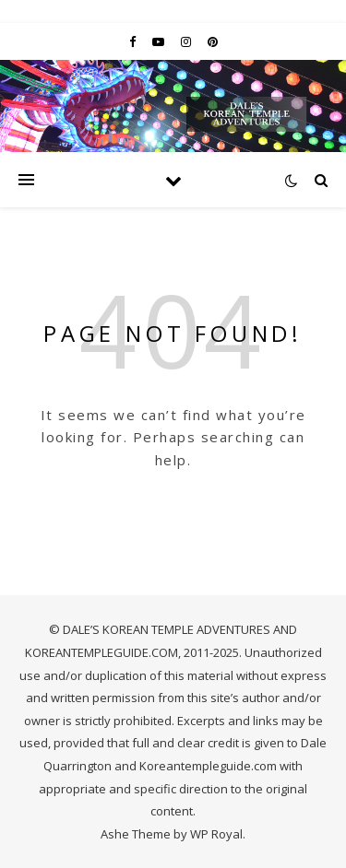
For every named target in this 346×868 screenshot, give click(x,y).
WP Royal (216, 834)
